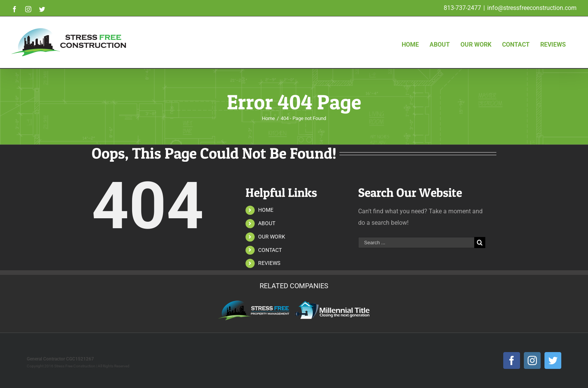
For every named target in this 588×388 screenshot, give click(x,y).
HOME (266, 210)
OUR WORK (272, 237)
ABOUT (267, 223)
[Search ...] (416, 243)
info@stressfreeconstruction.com (532, 8)
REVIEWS (269, 263)
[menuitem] (411, 32)
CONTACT (270, 250)
